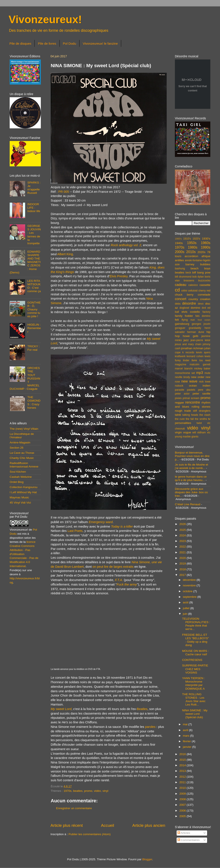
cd (177, 290)
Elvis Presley (119, 276)
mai (186, 724)
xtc (209, 432)
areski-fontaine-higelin (198, 260)
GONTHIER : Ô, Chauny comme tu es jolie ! (34, 310)
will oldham (199, 432)
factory (206, 312)
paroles (150, 727)
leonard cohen (195, 356)
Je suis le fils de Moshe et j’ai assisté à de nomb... (192, 466)
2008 (183, 799)
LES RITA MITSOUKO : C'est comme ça (34, 286)
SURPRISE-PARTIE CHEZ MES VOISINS (195, 669)
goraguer (180, 328)
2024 (183, 535)
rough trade (183, 411)
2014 (183, 765)
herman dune (196, 332)
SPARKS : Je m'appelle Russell (34, 188)
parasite (180, 390)
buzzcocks (204, 281)
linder (186, 360)
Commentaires (189, 840)
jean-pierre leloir (200, 340)
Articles (184, 833)
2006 (183, 811)
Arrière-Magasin (20, 442)
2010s (191, 252)
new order (198, 377)
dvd (204, 308)
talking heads (190, 415)
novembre (190, 585)
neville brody (182, 377)
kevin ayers (203, 352)
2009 (183, 794)
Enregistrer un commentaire (74, 808)
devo (201, 304)
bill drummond (183, 277)
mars (186, 736)
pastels (191, 390)
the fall (190, 419)
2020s (201, 252)
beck (188, 273)
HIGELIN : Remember (34, 328)
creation (205, 299)
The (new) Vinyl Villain (24, 429)
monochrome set (185, 373)
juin (186, 614)
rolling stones (201, 407)
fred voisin (204, 320)
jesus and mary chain (188, 344)
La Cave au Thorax (22, 453)
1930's (206, 239)
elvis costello (191, 312)
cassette (205, 285)
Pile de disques (20, 43)
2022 (183, 547)
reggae (179, 403)
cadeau (181, 285)
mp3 (200, 373)
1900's (178, 239)
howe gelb (191, 336)
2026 (183, 524)
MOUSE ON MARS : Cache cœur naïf (196, 653)
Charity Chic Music (22, 458)
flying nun (188, 320)
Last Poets (75, 531)
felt (177, 320)
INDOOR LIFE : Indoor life (34, 208)
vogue (187, 432)
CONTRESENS (192, 660)
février (187, 741)
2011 (183, 782)
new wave (189, 381)
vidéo (97, 791)
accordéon (191, 256)
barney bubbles (198, 264)
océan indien (200, 386)
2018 (183, 569)
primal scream (191, 398)
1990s (206, 247)
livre (194, 360)
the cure (180, 419)
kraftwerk (180, 356)
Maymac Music (19, 497)
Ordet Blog (17, 482)
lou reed (205, 360)
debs (178, 304)
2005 (183, 816)
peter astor (182, 394)
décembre (190, 580)
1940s (179, 243)
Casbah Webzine (21, 477)
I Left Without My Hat (23, 492)
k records (188, 352)
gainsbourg (182, 324)
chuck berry (184, 295)
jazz (186, 340)
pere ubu (204, 390)
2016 (183, 754)
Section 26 (17, 448)
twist (199, 423)
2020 (183, 558)
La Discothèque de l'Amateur (22, 436)
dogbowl (184, 308)
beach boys (200, 268)
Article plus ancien (149, 825)
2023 (183, 541)
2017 (183, 575)
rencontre (192, 402)
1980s (192, 247)
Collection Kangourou (24, 487)
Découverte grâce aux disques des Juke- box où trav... (191, 492)
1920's (196, 239)
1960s (206, 243)
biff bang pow (201, 272)
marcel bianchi (184, 369)
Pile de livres (47, 43)
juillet (187, 608)
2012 (183, 777)
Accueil (108, 825)
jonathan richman (192, 348)
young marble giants (187, 437)
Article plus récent (67, 825)
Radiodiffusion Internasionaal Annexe (24, 465)
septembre (190, 597)
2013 (183, 771)
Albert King (65, 254)
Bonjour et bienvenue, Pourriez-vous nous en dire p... (192, 456)
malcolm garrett (200, 364)
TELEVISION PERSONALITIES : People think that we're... (196, 624)
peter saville (201, 394)
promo (88, 791)
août (186, 602)
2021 (183, 552)
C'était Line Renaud (188, 504)
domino (196, 308)
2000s (180, 252)
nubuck (179, 386)
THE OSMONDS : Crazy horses (34, 402)
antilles (179, 260)
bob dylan (198, 277)
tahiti (178, 415)
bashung (180, 269)
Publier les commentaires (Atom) (90, 834)
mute (207, 373)
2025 (183, 530)
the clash (205, 415)
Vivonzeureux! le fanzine (100, 43)
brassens (189, 281)
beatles (78, 791)
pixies (178, 398)
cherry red (204, 291)
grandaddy (195, 328)
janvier (188, 747)
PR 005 (64, 192)
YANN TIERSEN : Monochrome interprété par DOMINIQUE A (194, 683)
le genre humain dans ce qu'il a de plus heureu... (191, 478)
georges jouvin (201, 324)
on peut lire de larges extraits (113, 567)
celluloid (193, 291)
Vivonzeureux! (45, 20)
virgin (178, 432)
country (193, 299)
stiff (195, 411)
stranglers (205, 411)
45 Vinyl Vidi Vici (20, 503)
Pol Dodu (70, 43)
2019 (183, 564)
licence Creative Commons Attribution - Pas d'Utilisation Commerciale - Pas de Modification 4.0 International (24, 554)
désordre (189, 303)
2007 (183, 805)
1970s (68, 791)
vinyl (105, 791)
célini (184, 291)
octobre (188, 591)
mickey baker (202, 369)
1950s (192, 243)
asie (177, 264)
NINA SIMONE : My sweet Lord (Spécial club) (195, 714)
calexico (193, 285)
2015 (183, 760)
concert (181, 299)
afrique (206, 256)
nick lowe (205, 382)
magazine (181, 364)
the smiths (201, 419)
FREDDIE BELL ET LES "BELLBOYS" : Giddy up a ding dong (196, 640)
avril (186, 730)
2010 (183, 788)
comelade (204, 295)
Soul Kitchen (18, 472)
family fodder (184, 316)
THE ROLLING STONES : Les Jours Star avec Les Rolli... (194, 700)
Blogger (147, 859)
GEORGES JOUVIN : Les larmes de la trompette (34, 235)
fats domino (203, 316)
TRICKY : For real (33, 348)
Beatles (142, 709)
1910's (187, 239)
